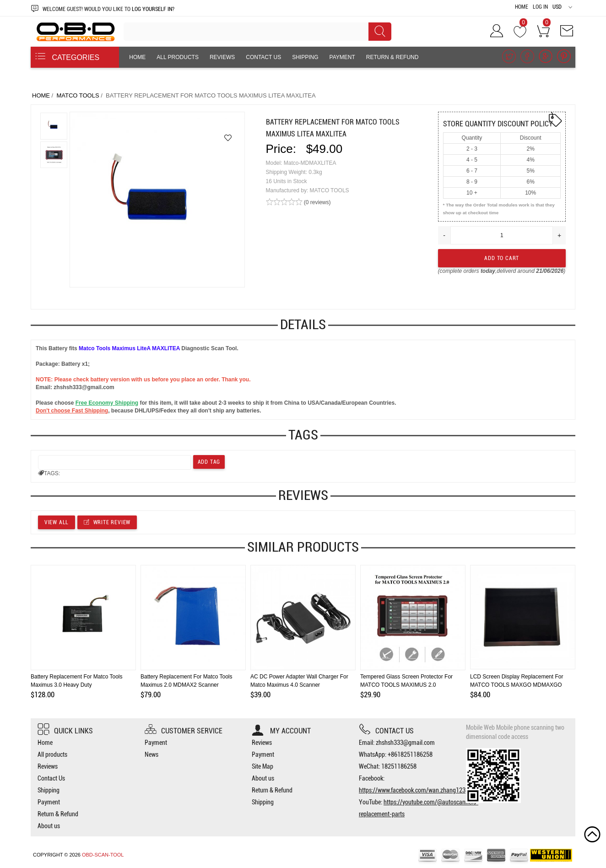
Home (522, 7)
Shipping (305, 57)
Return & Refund (392, 57)
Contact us (386, 731)
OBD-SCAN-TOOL (103, 855)
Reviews (222, 57)
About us (143, 78)
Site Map (262, 766)
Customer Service (184, 731)
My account (281, 731)
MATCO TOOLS (78, 95)
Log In (540, 7)
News (151, 754)
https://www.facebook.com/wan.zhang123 (412, 790)
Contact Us (263, 57)
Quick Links (65, 731)
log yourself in (152, 9)
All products (178, 57)
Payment (342, 57)
